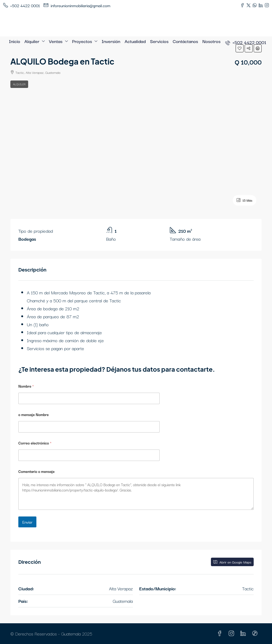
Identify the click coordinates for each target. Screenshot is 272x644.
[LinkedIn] (244, 634)
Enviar (27, 522)
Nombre (26, 386)
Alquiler (32, 41)
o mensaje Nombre (33, 415)
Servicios (159, 41)
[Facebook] (221, 634)
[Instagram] (232, 634)
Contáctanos (185, 41)
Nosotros (211, 41)
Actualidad (135, 41)
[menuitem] (246, 42)
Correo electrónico (35, 443)
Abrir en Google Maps (232, 562)
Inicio (15, 41)
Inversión (111, 41)
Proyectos (82, 41)
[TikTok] (256, 634)
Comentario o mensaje (37, 471)
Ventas (56, 41)
